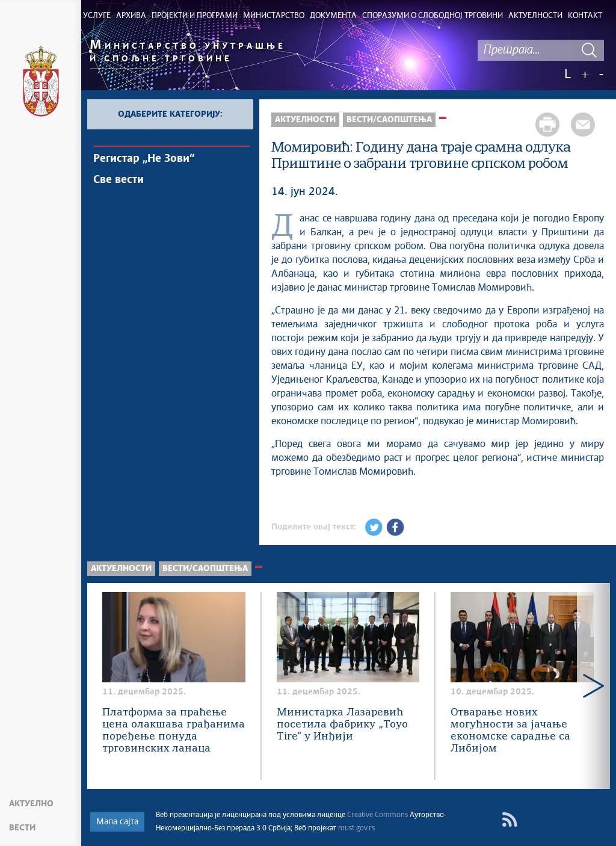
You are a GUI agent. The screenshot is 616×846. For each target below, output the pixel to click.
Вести (22, 828)
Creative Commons (377, 815)
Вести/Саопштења (389, 120)
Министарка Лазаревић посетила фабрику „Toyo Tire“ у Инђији (342, 725)
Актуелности (305, 120)
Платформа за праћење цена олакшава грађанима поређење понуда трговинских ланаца (174, 731)
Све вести (119, 180)
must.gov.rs (356, 829)
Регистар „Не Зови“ (144, 159)
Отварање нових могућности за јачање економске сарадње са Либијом (510, 731)
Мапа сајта (117, 822)
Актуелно (31, 804)
